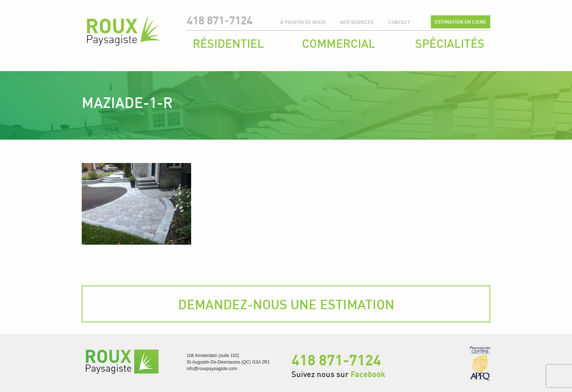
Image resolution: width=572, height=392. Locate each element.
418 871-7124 (220, 20)
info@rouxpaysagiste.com (212, 369)
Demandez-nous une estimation (286, 304)
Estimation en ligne (461, 22)
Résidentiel (228, 43)
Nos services (357, 22)
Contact (399, 22)
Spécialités (450, 43)
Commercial (339, 43)
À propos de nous (303, 22)
